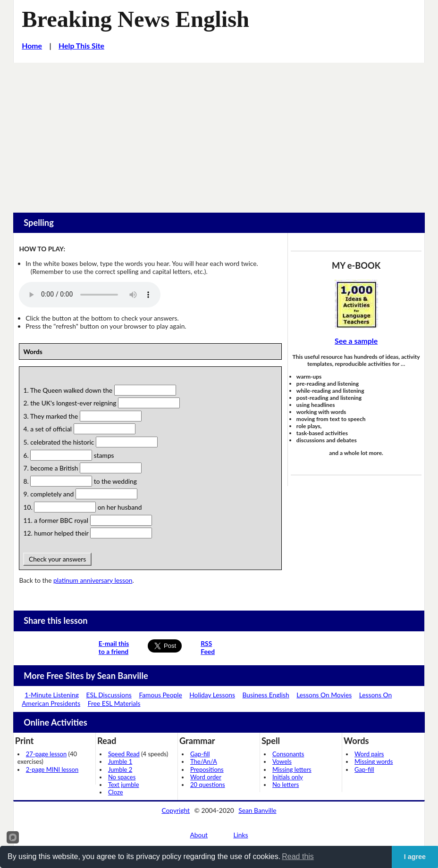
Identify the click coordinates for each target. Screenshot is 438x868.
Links (240, 835)
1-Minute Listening (52, 695)
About (199, 835)
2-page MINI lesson (52, 769)
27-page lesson (46, 754)
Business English (266, 695)
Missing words (374, 761)
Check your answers (57, 559)
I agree (415, 857)
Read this (298, 856)
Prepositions (207, 769)
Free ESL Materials (114, 703)
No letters (286, 785)
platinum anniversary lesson (93, 580)
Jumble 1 (120, 761)
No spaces (122, 777)
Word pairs (369, 754)
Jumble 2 (120, 769)
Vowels (282, 761)
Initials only (288, 777)
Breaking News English (135, 19)
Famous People (160, 695)
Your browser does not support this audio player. (90, 295)
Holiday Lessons (212, 695)
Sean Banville (257, 810)
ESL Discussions (109, 695)
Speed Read (124, 754)
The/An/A (204, 761)
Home (32, 45)
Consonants (288, 754)
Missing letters (292, 769)
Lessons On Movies (324, 695)
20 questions (208, 785)
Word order (206, 777)
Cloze (116, 792)
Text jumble (124, 785)
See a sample (356, 341)
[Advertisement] (219, 133)
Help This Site (81, 45)
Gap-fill (200, 754)
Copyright (176, 810)
